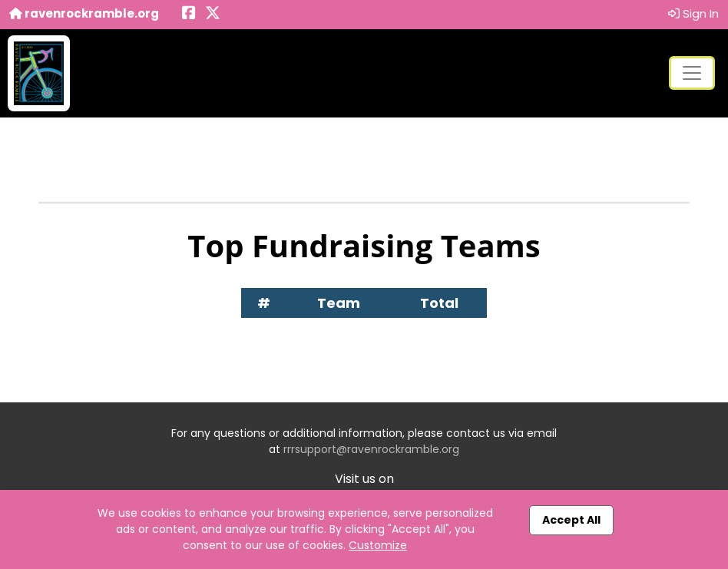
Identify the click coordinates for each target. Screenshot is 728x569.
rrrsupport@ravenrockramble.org (371, 449)
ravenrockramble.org (84, 13)
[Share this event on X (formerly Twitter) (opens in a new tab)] (213, 14)
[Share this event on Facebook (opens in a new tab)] (189, 14)
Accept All (571, 520)
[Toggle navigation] (692, 73)
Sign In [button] (693, 13)
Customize (378, 545)
